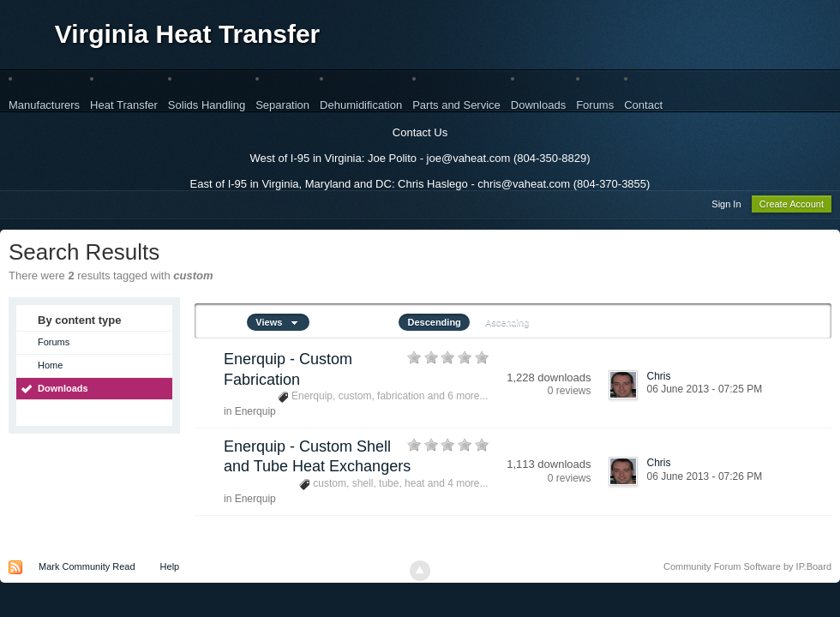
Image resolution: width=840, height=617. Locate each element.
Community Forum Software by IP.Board (747, 569)
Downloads (538, 105)
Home (50, 368)
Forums (595, 105)
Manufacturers (44, 105)
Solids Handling (207, 105)
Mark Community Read (87, 569)
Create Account (792, 207)
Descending (434, 325)
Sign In (726, 207)
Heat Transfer (124, 105)
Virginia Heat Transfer (188, 34)
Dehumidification (361, 105)
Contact (643, 105)
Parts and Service (456, 105)
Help (170, 569)
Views (278, 325)
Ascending (507, 325)
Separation (282, 105)
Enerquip (255, 414)
